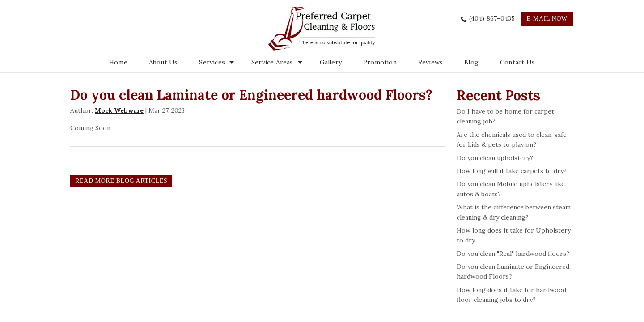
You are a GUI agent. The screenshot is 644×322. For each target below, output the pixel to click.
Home (118, 62)
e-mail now (547, 19)
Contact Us (517, 62)
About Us (163, 62)
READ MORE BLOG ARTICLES (121, 181)
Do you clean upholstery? (495, 158)
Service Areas (272, 62)
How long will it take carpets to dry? (512, 171)
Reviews (430, 62)
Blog (471, 62)
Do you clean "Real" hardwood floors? (513, 254)
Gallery (331, 62)
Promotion (380, 62)
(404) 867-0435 (492, 18)
